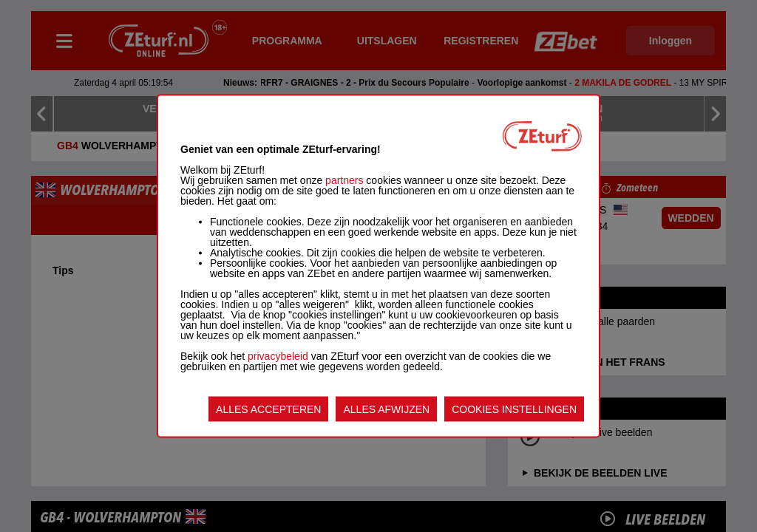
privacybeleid (278, 356)
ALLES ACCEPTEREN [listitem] (268, 409)
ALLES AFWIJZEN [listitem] (386, 409)
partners (344, 180)
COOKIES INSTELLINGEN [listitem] (514, 409)
